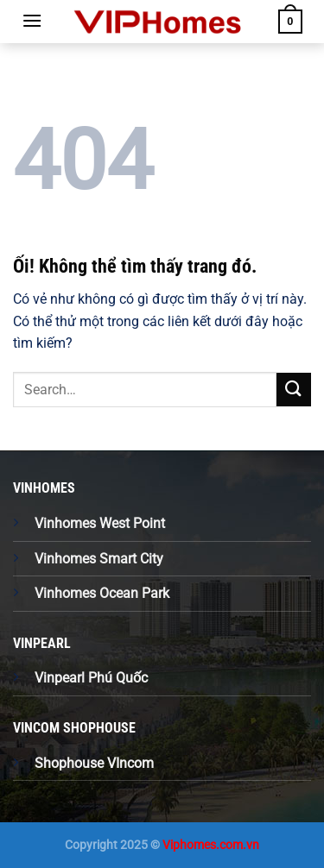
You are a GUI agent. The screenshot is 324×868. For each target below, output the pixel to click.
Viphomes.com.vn (211, 845)
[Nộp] (294, 390)
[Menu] (32, 20)
